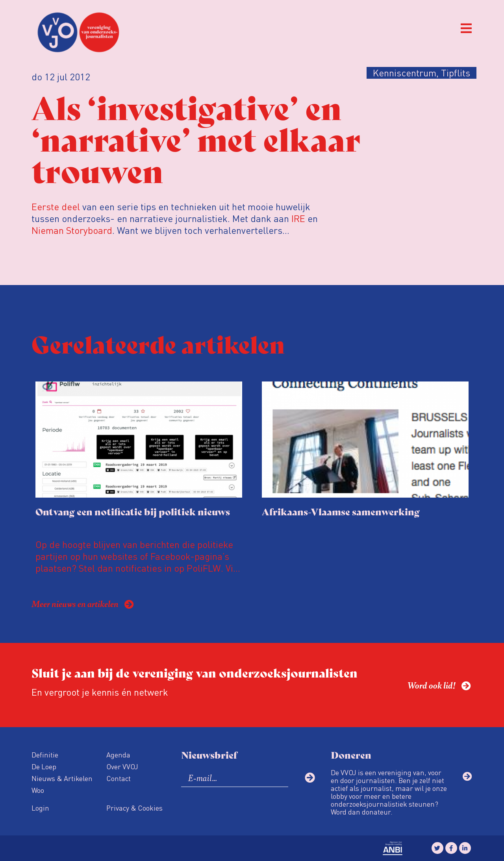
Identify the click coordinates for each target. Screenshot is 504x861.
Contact (119, 778)
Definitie (45, 755)
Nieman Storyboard (72, 230)
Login (40, 808)
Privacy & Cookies (134, 808)
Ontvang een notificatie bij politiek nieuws (133, 511)
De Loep (44, 766)
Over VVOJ (122, 766)
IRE (298, 218)
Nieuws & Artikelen (62, 778)
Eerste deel (56, 206)
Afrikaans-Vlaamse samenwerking (341, 511)
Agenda (118, 755)
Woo (38, 790)
